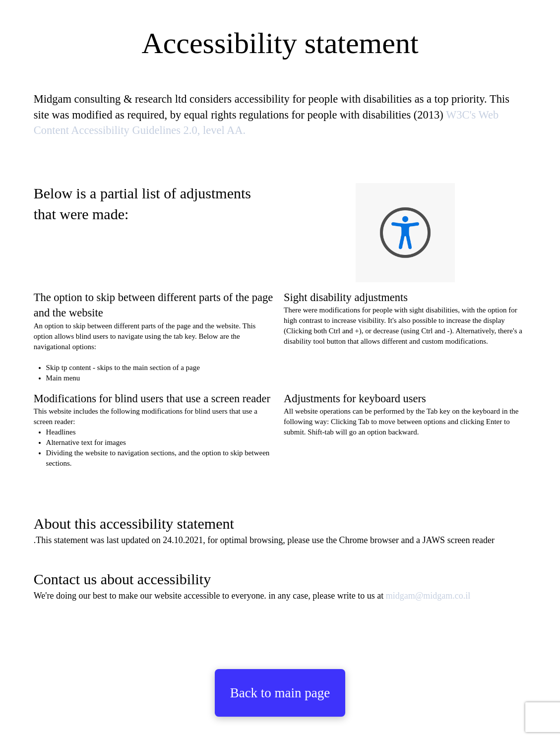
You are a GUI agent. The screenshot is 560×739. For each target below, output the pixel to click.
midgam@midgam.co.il (428, 596)
